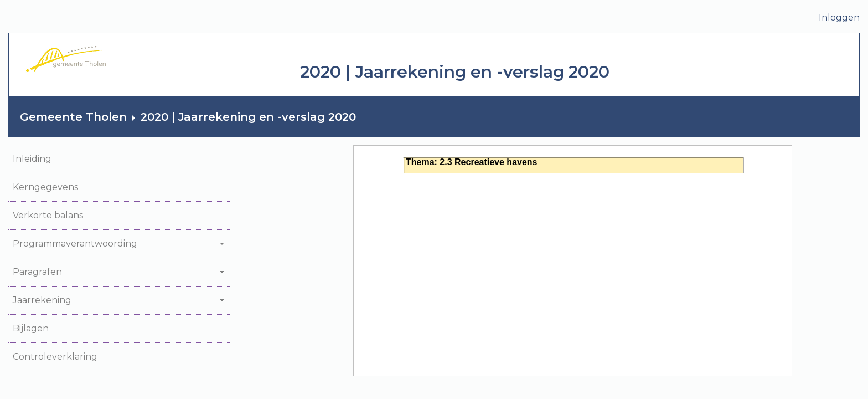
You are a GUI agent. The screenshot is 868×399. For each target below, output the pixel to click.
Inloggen (839, 17)
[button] (119, 159)
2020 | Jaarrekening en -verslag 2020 (248, 117)
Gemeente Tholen (73, 117)
